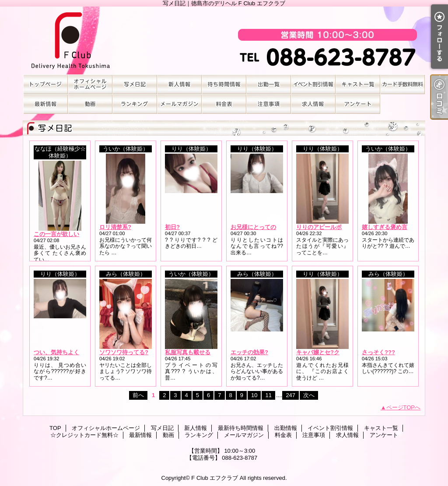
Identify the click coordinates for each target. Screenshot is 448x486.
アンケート (358, 104)
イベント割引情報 (313, 84)
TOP (45, 84)
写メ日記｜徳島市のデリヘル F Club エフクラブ (224, 40)
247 (290, 395)
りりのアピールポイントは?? (334, 227)
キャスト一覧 (358, 84)
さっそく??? (378, 352)
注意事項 (269, 104)
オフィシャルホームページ (90, 84)
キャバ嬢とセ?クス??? (326, 352)
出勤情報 (269, 84)
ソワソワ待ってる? (124, 352)
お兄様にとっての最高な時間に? (272, 227)
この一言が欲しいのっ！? (67, 234)
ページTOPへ (404, 407)
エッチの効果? (249, 352)
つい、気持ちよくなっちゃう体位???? (83, 352)
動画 (90, 104)
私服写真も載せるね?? (194, 352)
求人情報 (313, 104)
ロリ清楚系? (115, 227)
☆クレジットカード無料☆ (402, 84)
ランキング (135, 104)
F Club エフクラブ (215, 478)
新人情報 (179, 84)
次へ (309, 395)
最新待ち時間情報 (224, 84)
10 (254, 395)
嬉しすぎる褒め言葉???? (394, 227)
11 (268, 395)
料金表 (224, 104)
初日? (172, 227)
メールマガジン (179, 104)
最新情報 (45, 104)
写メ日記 (135, 84)
